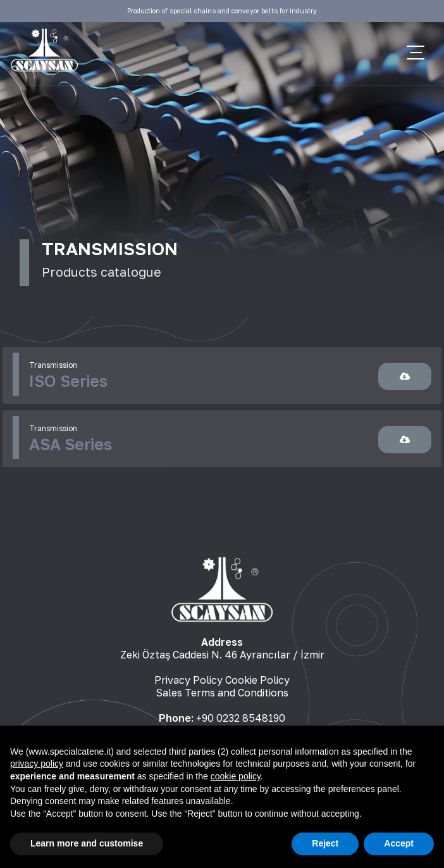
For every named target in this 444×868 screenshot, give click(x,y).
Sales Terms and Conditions (222, 693)
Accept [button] (399, 843)
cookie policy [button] (236, 776)
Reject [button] (325, 843)
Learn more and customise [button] (87, 843)
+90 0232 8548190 (241, 718)
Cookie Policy (257, 680)
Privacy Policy (188, 680)
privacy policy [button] (37, 764)
